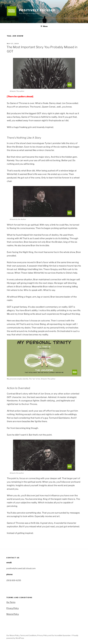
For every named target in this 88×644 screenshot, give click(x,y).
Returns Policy (13, 614)
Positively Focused (37, 10)
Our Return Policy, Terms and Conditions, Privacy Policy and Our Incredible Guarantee (38, 635)
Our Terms (11, 602)
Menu (44, 26)
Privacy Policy (13, 608)
